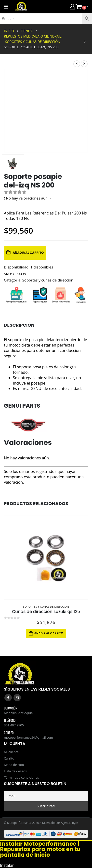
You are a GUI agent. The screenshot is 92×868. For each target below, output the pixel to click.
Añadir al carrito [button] (49, 633)
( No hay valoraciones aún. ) (27, 198)
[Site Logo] (21, 7)
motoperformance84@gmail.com (28, 737)
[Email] (46, 796)
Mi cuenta (11, 752)
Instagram (17, 698)
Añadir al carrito (28, 253)
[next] (84, 64)
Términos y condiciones (21, 777)
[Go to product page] (46, 558)
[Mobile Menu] (8, 7)
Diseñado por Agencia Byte (60, 823)
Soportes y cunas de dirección (48, 280)
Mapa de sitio (14, 765)
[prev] (77, 64)
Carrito (9, 758)
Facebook (8, 698)
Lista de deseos (15, 771)
